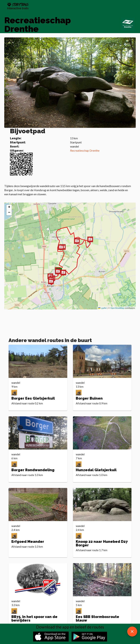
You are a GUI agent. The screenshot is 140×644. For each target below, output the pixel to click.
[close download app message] (132, 632)
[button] (61, 248)
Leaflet (102, 308)
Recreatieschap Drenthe (85, 150)
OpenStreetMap (117, 308)
